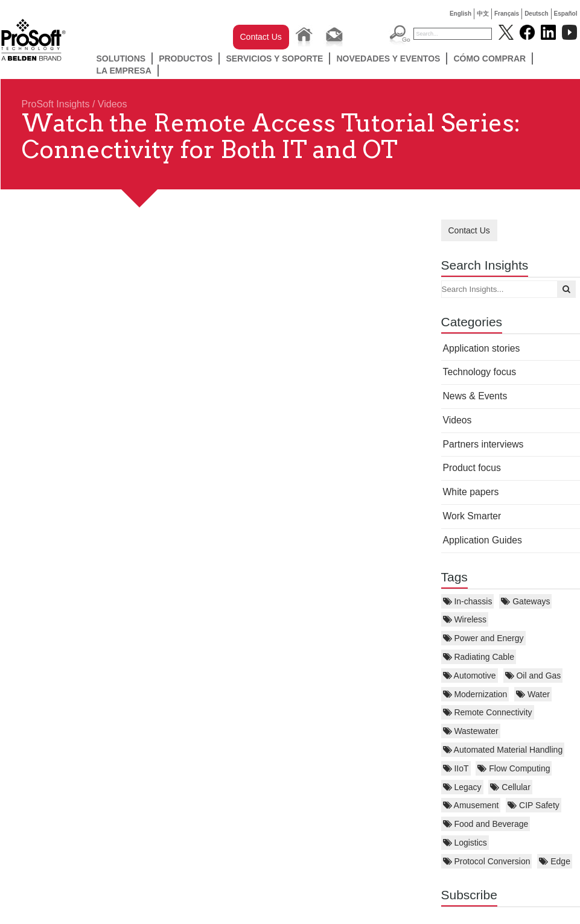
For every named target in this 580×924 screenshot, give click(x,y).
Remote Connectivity (488, 712)
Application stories (482, 348)
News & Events (475, 396)
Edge (555, 861)
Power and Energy (483, 638)
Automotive (470, 676)
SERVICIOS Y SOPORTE (274, 59)
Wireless (465, 619)
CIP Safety (534, 805)
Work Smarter (472, 516)
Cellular (510, 787)
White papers (471, 492)
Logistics (465, 843)
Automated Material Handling (503, 750)
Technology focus (480, 372)
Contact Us (261, 37)
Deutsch (536, 14)
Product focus (472, 468)
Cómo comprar (489, 59)
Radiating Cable (479, 657)
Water (533, 694)
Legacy (462, 787)
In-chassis (468, 601)
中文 (483, 14)
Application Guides (483, 540)
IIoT (456, 768)
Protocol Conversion (487, 861)
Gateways (525, 601)
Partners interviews (483, 444)
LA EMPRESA (124, 71)
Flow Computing (514, 768)
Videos (113, 104)
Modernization (475, 694)
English (460, 14)
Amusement (471, 805)
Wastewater (471, 731)
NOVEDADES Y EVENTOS (388, 59)
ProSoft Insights (56, 104)
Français (507, 14)
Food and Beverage (486, 824)
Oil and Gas (533, 676)
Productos (186, 59)
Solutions (121, 59)
